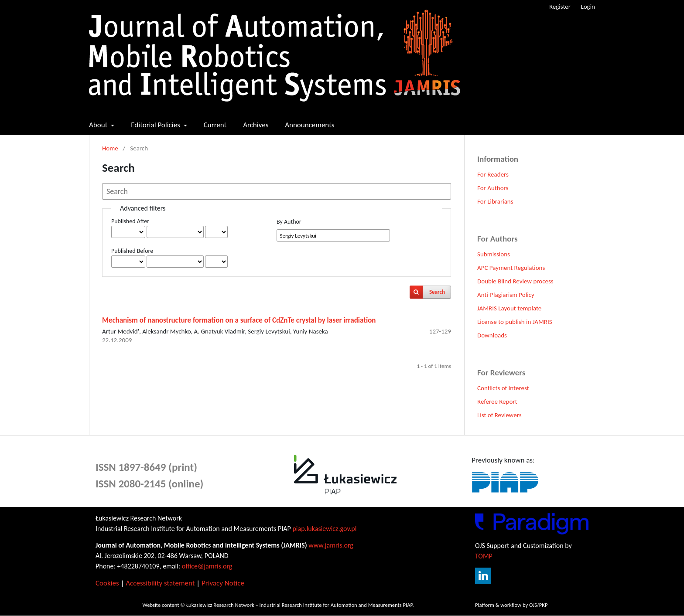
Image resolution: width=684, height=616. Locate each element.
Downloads (492, 335)
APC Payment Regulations (511, 268)
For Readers (493, 174)
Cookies (107, 583)
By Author (289, 222)
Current (215, 125)
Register (560, 7)
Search (437, 292)
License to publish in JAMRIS (515, 322)
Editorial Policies (156, 125)
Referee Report (497, 402)
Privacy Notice (223, 583)
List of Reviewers (499, 415)
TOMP (484, 556)
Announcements (310, 125)
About (99, 125)
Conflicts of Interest (503, 388)
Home (110, 148)
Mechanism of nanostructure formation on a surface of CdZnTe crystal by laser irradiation (239, 320)
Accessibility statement (160, 583)
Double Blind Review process (515, 281)
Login (588, 7)
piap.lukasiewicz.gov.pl (324, 529)
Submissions (494, 254)
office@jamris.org (207, 566)
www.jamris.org (331, 545)
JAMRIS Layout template (509, 308)
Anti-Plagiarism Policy (506, 295)
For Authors (493, 188)
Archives (256, 125)
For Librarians (495, 201)
